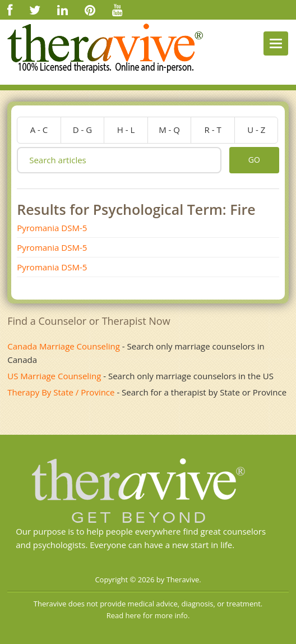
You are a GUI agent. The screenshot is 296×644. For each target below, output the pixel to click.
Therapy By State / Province (61, 392)
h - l (126, 130)
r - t (213, 130)
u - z (256, 130)
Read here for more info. (148, 615)
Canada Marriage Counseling (64, 346)
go (254, 160)
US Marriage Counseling (54, 376)
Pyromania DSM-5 (52, 228)
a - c (39, 130)
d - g (82, 130)
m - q (169, 130)
